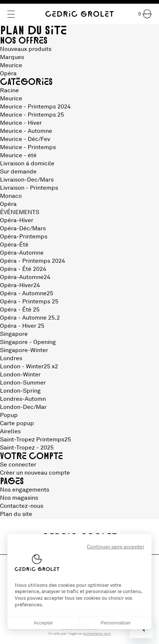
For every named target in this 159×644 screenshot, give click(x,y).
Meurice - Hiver (21, 123)
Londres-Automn (23, 399)
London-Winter (20, 375)
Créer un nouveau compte (35, 473)
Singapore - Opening (28, 342)
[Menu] (11, 14)
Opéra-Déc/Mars (23, 228)
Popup (9, 415)
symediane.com (97, 634)
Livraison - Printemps (29, 188)
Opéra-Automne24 (25, 277)
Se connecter (18, 465)
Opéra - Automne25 (27, 293)
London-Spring (20, 391)
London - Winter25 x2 (29, 366)
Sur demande (18, 172)
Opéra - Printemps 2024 (33, 261)
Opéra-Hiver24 (20, 285)
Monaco (11, 196)
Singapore (14, 334)
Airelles (10, 431)
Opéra (8, 73)
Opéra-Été (14, 245)
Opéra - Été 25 (20, 310)
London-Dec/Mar (23, 407)
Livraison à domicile (27, 163)
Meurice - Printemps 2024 (35, 107)
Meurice (11, 65)
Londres (11, 358)
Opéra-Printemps (24, 237)
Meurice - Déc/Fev (25, 139)
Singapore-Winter (24, 350)
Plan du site (16, 514)
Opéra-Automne (22, 253)
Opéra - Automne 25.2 (30, 318)
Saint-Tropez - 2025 (27, 448)
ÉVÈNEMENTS (20, 212)
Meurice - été (18, 155)
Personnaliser (116, 623)
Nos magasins (19, 498)
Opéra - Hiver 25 (22, 326)
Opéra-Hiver (17, 220)
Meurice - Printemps (28, 147)
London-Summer (23, 383)
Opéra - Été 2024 (23, 269)
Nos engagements (25, 490)
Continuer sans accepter (116, 547)
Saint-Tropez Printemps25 (35, 440)
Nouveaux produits (26, 49)
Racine (9, 90)
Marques (12, 57)
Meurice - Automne (26, 131)
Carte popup (17, 423)
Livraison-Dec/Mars (27, 180)
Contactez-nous (22, 506)
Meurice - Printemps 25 (32, 115)
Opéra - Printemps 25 (29, 302)
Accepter (43, 623)
